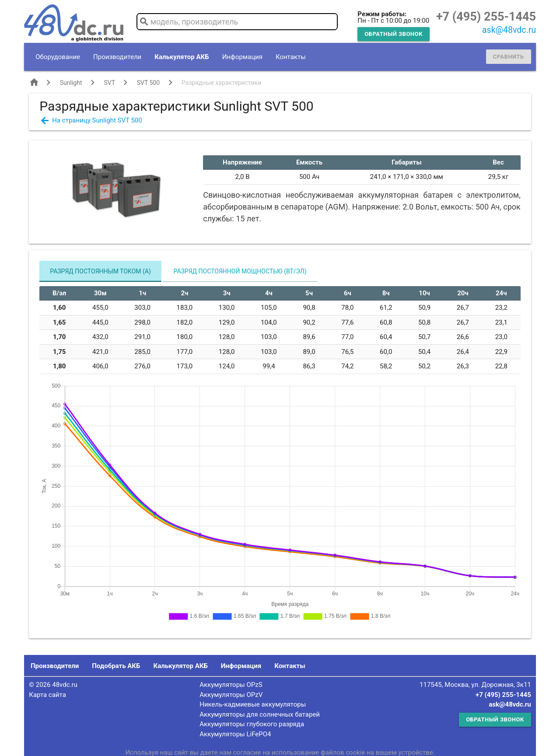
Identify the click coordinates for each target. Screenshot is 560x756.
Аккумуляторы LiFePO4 (235, 734)
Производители (117, 57)
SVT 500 (148, 83)
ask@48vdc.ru (509, 30)
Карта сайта (47, 695)
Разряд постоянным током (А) (100, 271)
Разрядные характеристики (221, 83)
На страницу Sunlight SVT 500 (97, 120)
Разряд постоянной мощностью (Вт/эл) (240, 271)
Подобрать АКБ (116, 666)
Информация (242, 57)
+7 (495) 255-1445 (486, 17)
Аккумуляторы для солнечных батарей (260, 714)
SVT (109, 83)
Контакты (291, 57)
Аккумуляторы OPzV (231, 695)
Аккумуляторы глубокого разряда (252, 724)
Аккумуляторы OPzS (231, 685)
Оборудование (58, 57)
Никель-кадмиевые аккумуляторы (253, 704)
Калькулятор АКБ (182, 57)
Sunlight (71, 83)
